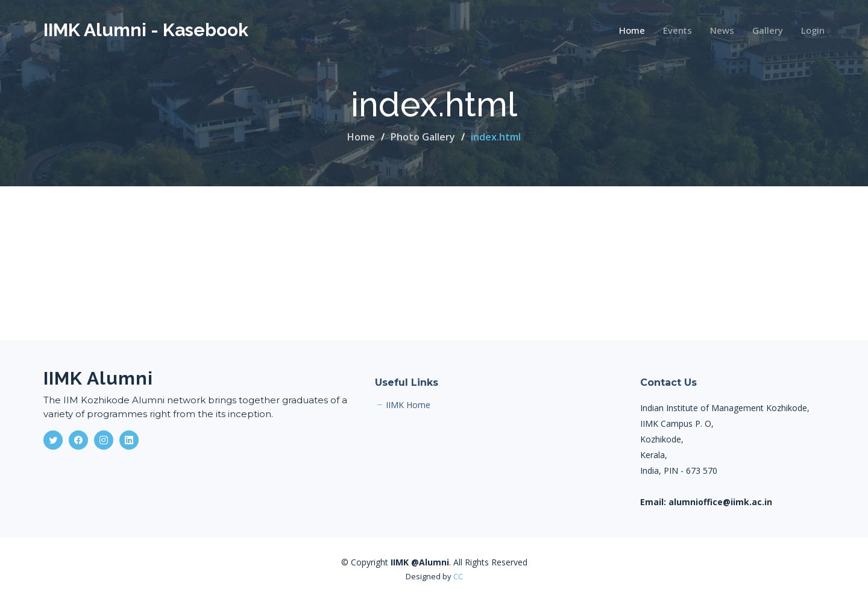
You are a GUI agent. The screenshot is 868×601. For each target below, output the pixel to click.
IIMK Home (408, 405)
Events (678, 30)
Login (813, 30)
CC (458, 576)
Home (632, 30)
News (722, 30)
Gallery (768, 30)
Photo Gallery (423, 137)
